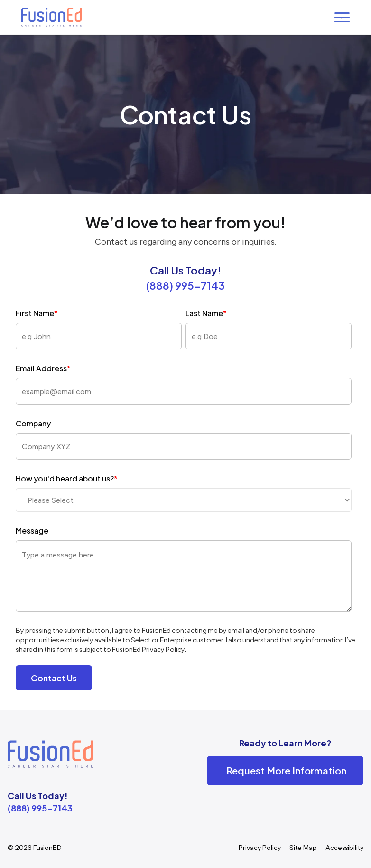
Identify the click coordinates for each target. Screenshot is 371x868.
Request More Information (286, 770)
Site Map (303, 848)
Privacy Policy (260, 848)
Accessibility (344, 848)
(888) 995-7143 (185, 285)
